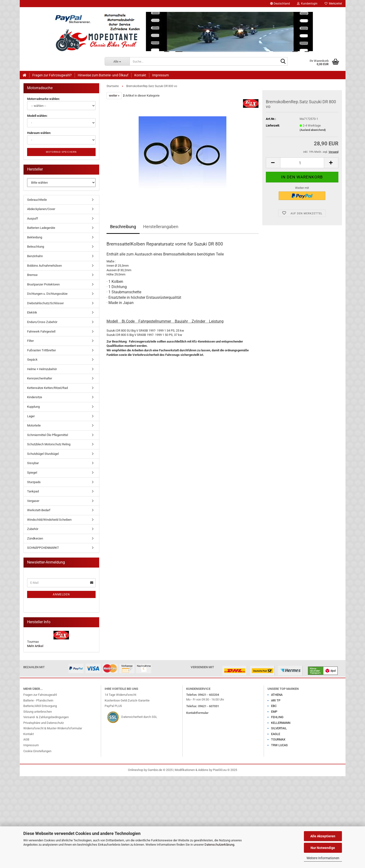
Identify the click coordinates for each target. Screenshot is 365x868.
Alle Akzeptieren (323, 836)
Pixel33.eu (220, 770)
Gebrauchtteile (37, 200)
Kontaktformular (197, 713)
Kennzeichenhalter (40, 378)
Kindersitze (35, 397)
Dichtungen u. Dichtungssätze (47, 294)
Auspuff (33, 218)
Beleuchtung (36, 247)
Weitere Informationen (323, 858)
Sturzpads (34, 482)
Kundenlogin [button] (307, 4)
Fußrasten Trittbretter (41, 350)
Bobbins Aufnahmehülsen (44, 266)
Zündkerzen (35, 538)
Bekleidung (35, 237)
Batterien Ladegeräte (41, 228)
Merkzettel (333, 4)
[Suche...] (117, 61)
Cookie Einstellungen (37, 751)
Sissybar (33, 463)
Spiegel (32, 473)
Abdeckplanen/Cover (41, 209)
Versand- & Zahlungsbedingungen (46, 717)
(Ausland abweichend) (313, 130)
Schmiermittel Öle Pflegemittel (48, 435)
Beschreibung (123, 227)
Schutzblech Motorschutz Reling (49, 444)
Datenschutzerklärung (219, 845)
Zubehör (33, 529)
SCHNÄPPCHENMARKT (43, 548)
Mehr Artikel (35, 646)
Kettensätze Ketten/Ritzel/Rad (47, 388)
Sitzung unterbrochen (38, 712)
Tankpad (33, 491)
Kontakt (140, 75)
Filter (30, 341)
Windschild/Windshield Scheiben (49, 520)
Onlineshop (136, 770)
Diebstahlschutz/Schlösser (45, 303)
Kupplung (33, 407)
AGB (26, 739)
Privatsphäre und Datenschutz (44, 723)
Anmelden (61, 594)
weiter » (114, 96)
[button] (280, 4)
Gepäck (32, 360)
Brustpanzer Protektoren (43, 284)
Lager (31, 416)
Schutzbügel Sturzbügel (43, 454)
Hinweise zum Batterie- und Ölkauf (103, 75)
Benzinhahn (35, 256)
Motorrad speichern (61, 152)
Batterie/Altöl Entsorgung (40, 706)
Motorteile (34, 425)
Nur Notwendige (323, 848)
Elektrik (32, 312)
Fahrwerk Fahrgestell (41, 331)
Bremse (32, 275)
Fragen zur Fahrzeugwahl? (52, 75)
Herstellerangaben (161, 227)
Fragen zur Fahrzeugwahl (40, 695)
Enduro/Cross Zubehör (42, 322)
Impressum (161, 75)
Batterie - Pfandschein (38, 700)
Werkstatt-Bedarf (39, 510)
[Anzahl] (302, 163)
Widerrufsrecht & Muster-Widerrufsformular (53, 728)
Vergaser (33, 501)
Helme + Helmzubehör (42, 369)
